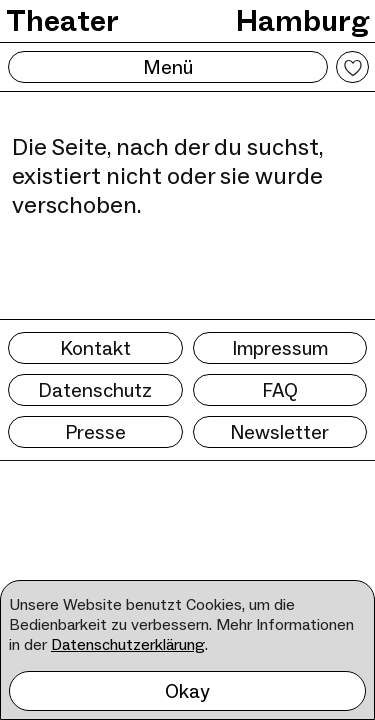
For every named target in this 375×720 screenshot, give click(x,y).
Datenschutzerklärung (128, 644)
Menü (168, 67)
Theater (62, 20)
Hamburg (302, 20)
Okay (187, 691)
